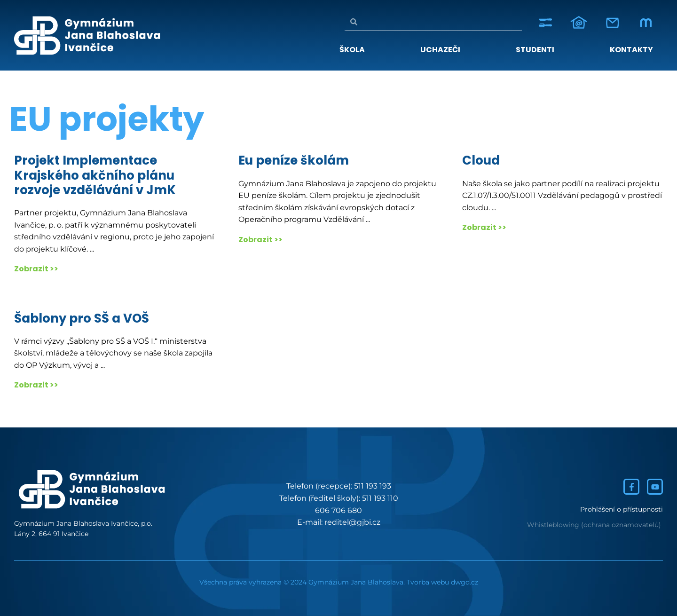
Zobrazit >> (36, 269)
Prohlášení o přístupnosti (622, 509)
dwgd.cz (464, 582)
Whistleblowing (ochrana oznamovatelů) (594, 525)
